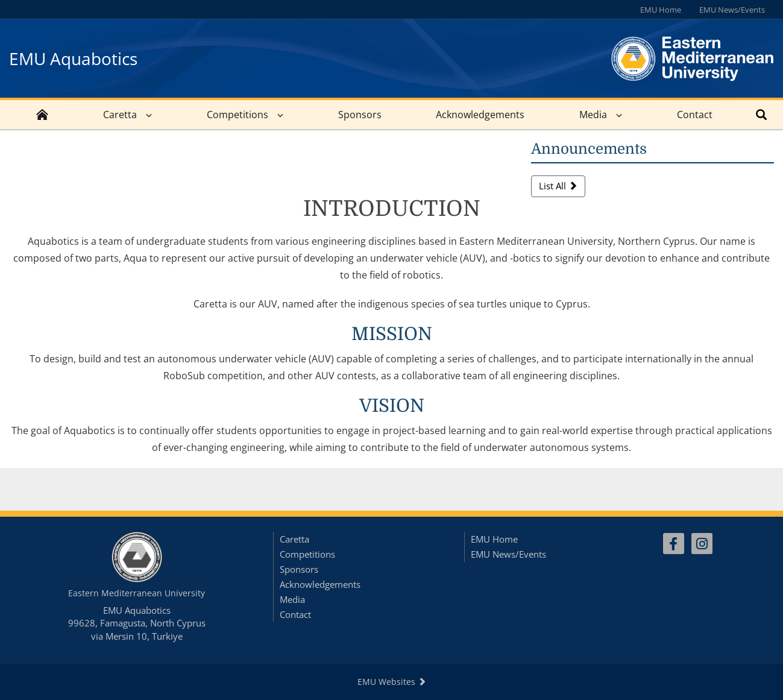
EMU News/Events (732, 10)
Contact (695, 115)
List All (558, 186)
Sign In (670, 576)
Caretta (120, 115)
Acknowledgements (480, 115)
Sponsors (360, 115)
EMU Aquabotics (73, 58)
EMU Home (661, 10)
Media (593, 115)
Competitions (237, 115)
